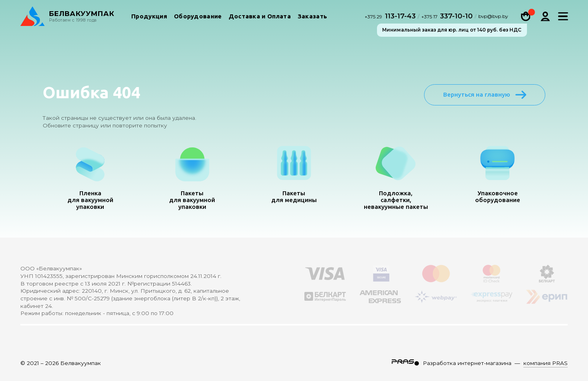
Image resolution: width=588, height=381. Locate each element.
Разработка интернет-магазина (467, 363)
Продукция (149, 17)
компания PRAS (546, 363)
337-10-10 (447, 17)
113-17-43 (391, 17)
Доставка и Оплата (260, 17)
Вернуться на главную (485, 95)
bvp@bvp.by (493, 18)
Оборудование (198, 17)
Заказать (312, 17)
